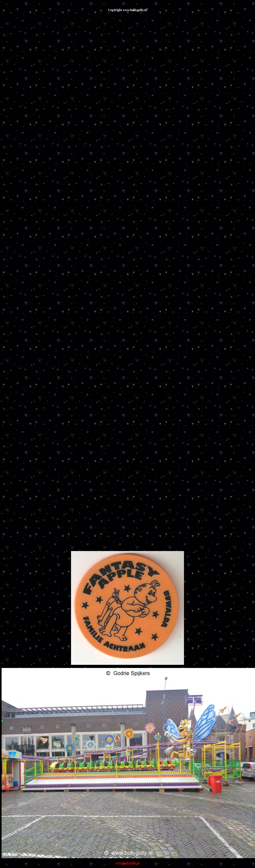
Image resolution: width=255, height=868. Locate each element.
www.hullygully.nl (128, 863)
